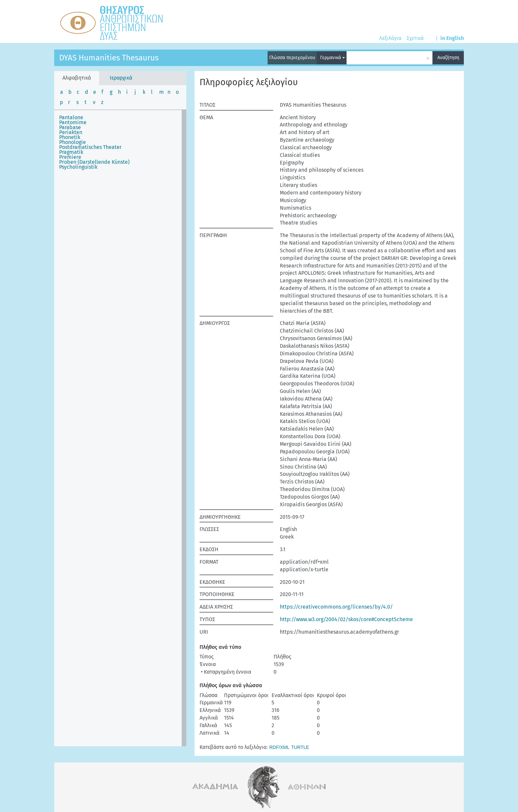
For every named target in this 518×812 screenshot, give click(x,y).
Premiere (70, 157)
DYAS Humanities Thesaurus (109, 58)
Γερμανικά (333, 58)
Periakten (71, 132)
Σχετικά (415, 38)
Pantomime (73, 122)
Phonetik (70, 137)
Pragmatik (71, 152)
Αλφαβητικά (77, 78)
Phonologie (73, 142)
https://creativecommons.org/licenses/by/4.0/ (336, 607)
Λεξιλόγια (390, 38)
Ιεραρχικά (121, 78)
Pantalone (71, 117)
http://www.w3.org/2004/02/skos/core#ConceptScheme (346, 619)
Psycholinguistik (78, 167)
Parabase (70, 127)
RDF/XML (279, 747)
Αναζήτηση (448, 58)
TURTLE (300, 747)
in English (452, 38)
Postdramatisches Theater (90, 147)
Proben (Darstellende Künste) (94, 162)
